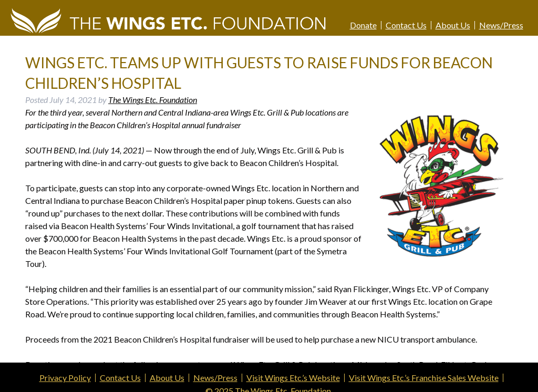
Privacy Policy (65, 378)
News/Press (501, 25)
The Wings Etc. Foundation (153, 100)
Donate (363, 25)
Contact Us (406, 25)
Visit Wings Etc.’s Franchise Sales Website (424, 378)
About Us (453, 25)
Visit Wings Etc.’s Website (293, 378)
